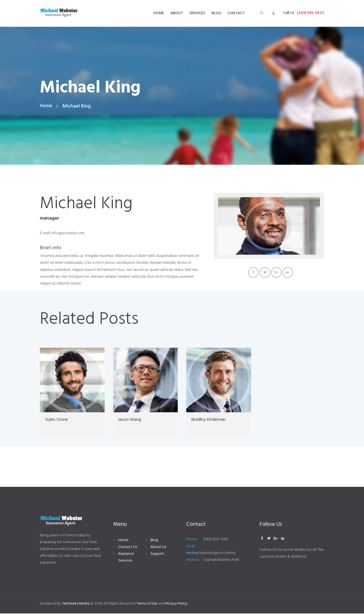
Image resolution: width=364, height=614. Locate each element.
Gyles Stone (58, 420)
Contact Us (128, 548)
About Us (158, 548)
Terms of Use (150, 604)
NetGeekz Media (77, 604)
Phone (192, 540)
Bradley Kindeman (211, 420)
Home (46, 106)
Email (191, 547)
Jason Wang (131, 420)
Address (193, 561)
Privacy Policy (181, 604)
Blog (154, 541)
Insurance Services (126, 558)
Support (157, 555)
